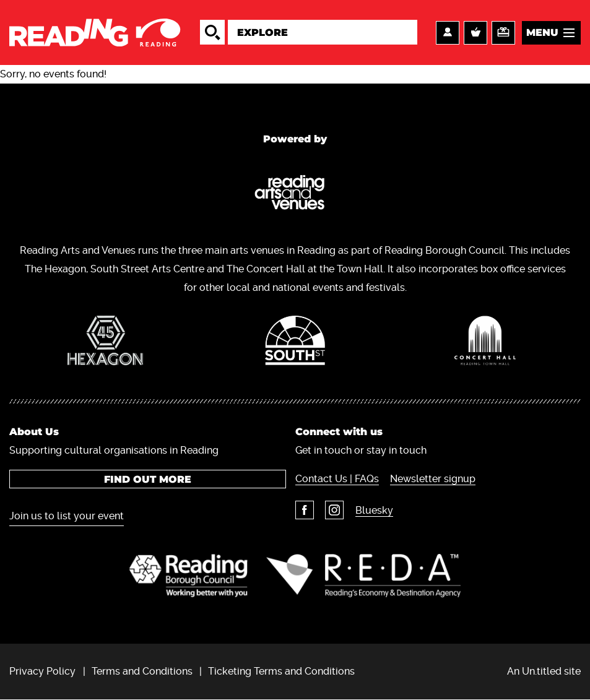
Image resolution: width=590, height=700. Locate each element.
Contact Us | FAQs (337, 479)
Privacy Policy (42, 671)
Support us (503, 33)
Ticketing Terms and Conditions (281, 671)
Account (448, 33)
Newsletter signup (433, 479)
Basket (475, 33)
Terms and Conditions (142, 671)
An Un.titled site (544, 671)
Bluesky (375, 510)
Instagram (335, 510)
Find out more (148, 479)
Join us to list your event (67, 516)
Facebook (305, 510)
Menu (542, 32)
